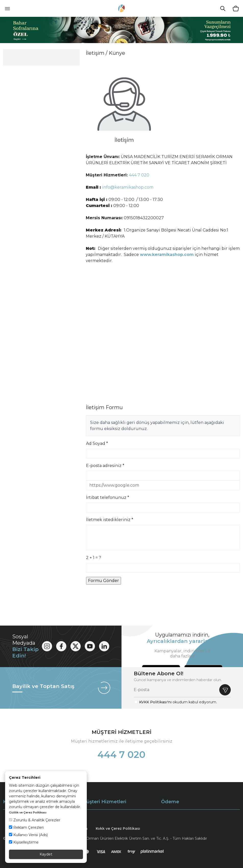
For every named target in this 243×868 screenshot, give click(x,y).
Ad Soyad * (97, 443)
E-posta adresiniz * (105, 466)
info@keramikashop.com (128, 187)
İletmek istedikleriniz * (110, 520)
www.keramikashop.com (167, 255)
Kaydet (46, 854)
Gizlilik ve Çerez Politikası (28, 812)
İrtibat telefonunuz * (108, 497)
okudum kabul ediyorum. (178, 702)
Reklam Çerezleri (26, 827)
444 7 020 (139, 175)
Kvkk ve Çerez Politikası (118, 828)
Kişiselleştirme (24, 842)
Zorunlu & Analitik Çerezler (35, 820)
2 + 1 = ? (94, 558)
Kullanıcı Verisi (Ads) (28, 835)
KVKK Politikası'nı (155, 702)
